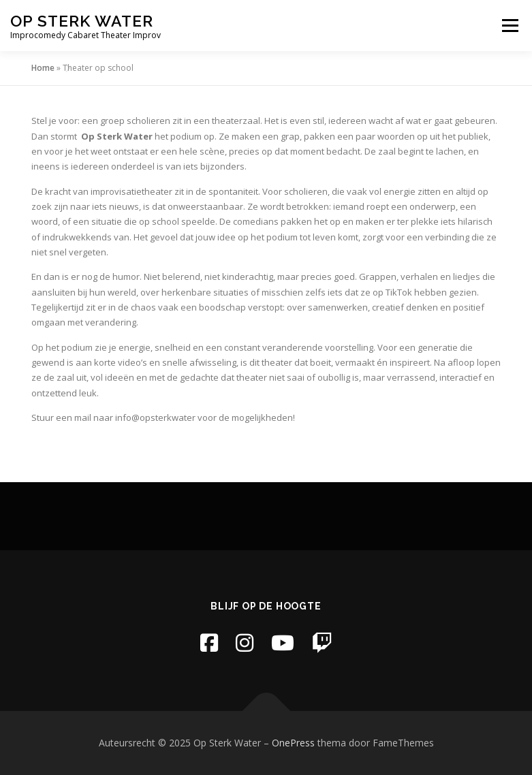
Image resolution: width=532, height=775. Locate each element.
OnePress (293, 743)
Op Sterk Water (82, 21)
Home (43, 68)
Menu (510, 25)
